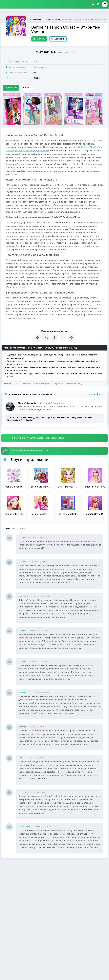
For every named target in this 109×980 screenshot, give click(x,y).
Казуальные (40, 67)
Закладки (58, 39)
